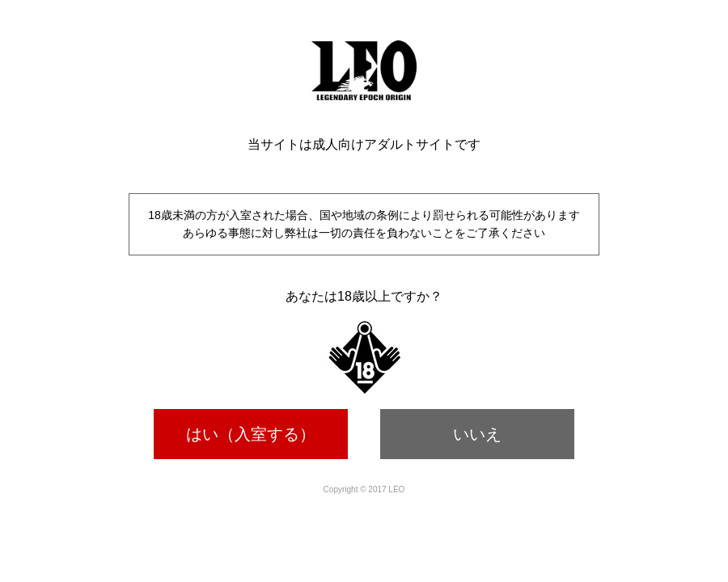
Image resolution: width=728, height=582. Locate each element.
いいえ (477, 434)
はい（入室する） (251, 434)
